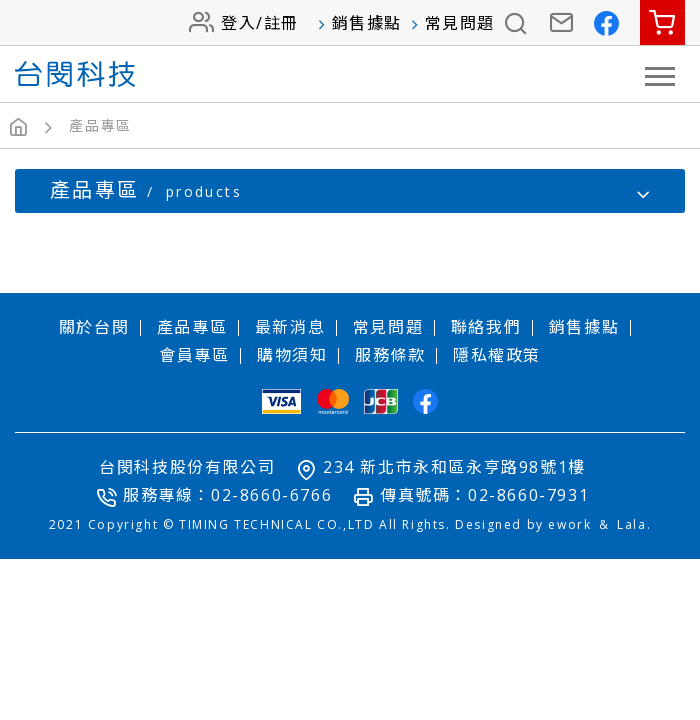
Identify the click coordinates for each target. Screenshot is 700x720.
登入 (238, 23)
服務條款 (390, 355)
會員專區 (194, 355)
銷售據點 (367, 23)
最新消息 (290, 327)
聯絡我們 (486, 327)
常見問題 (460, 23)
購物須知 (292, 355)
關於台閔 (94, 327)
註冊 (281, 23)
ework (569, 524)
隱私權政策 (497, 355)
